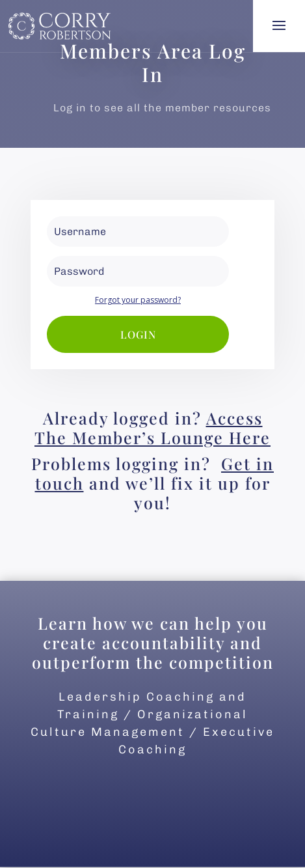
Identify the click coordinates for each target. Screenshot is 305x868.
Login (138, 334)
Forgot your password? (138, 300)
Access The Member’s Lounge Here (152, 427)
